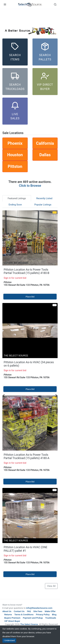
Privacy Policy (43, 614)
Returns (8, 614)
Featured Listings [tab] (17, 198)
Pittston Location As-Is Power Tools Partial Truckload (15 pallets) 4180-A (26, 456)
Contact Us (19, 611)
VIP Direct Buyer (12, 621)
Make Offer (50, 611)
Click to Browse (30, 186)
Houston (15, 155)
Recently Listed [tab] (44, 198)
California (45, 143)
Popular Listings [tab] (43, 205)
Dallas (45, 155)
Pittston (15, 166)
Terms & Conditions (24, 614)
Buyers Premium (12, 618)
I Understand (9, 640)
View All (51, 586)
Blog (54, 614)
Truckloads (51, 618)
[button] (4, 395)
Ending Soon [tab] (15, 205)
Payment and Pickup (33, 618)
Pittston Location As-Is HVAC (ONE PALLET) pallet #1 (26, 549)
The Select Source (29, 624)
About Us (7, 611)
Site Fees (38, 611)
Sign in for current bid (15, 278)
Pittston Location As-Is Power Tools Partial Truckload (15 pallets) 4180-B (26, 271)
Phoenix (15, 143)
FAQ (29, 611)
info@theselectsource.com (39, 608)
